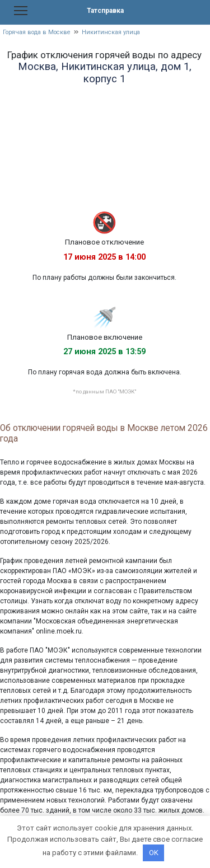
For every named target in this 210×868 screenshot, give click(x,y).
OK (154, 853)
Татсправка (105, 11)
